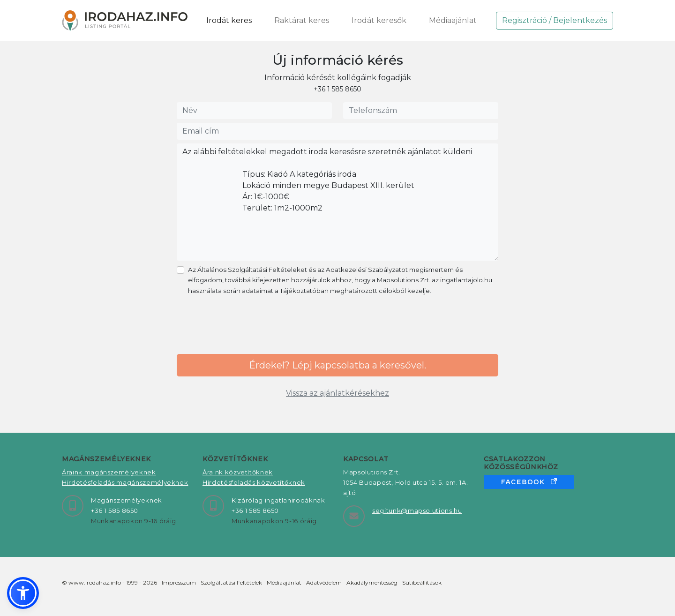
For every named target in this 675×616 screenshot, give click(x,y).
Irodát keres (229, 20)
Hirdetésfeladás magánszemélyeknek (125, 482)
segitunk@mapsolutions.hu (417, 511)
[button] (23, 593)
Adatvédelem (324, 582)
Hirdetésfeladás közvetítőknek (254, 482)
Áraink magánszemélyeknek (109, 472)
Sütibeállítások (422, 582)
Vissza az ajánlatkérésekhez (337, 393)
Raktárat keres (302, 20)
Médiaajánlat (453, 20)
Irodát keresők (379, 20)
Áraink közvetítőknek (238, 472)
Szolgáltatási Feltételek (231, 582)
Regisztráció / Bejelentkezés (555, 20)
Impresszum (179, 582)
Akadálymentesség (372, 582)
